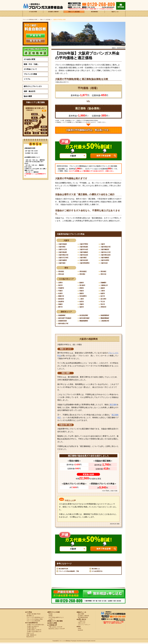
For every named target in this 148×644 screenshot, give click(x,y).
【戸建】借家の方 (31, 629)
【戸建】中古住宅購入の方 (33, 633)
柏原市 (103, 294)
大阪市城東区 (63, 261)
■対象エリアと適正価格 (55, 622)
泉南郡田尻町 (63, 322)
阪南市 (82, 283)
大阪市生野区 (105, 261)
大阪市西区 (62, 247)
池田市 (82, 308)
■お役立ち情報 (52, 624)
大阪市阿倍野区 (85, 263)
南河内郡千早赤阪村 (66, 319)
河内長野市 (84, 297)
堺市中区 (104, 275)
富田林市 (62, 300)
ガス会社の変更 (33, 14)
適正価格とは (96, 570)
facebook (80, 631)
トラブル (27, 79)
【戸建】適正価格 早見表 (33, 615)
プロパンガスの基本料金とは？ (35, 619)
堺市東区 (104, 272)
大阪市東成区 (63, 252)
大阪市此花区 (84, 261)
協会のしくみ (115, 14)
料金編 (50, 615)
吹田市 (82, 302)
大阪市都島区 (105, 258)
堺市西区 (62, 272)
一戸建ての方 (82, 622)
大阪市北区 (105, 263)
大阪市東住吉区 (106, 255)
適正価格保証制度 (82, 619)
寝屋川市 (62, 297)
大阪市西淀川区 (106, 247)
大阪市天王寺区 (64, 258)
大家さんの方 (30, 635)
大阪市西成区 (84, 247)
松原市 (61, 294)
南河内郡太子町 (64, 325)
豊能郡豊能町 (105, 319)
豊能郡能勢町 (84, 322)
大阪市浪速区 (63, 244)
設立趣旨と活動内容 (53, 14)
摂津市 (82, 289)
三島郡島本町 (105, 322)
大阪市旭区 (62, 263)
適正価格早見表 (64, 570)
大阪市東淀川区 (64, 255)
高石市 (61, 286)
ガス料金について (30, 69)
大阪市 (103, 244)
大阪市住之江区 (106, 252)
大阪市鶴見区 (105, 250)
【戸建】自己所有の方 (32, 628)
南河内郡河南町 (85, 319)
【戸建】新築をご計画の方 (33, 631)
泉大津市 (104, 300)
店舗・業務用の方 (31, 636)
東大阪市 (83, 286)
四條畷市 (104, 283)
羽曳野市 (62, 289)
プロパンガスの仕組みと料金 (34, 621)
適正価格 (113, 406)
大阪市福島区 (84, 252)
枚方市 (103, 297)
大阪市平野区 (84, 244)
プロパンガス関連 (30, 74)
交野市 (61, 283)
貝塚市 (82, 305)
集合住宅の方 (30, 638)
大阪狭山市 (105, 286)
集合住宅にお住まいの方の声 (56, 630)
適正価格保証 (94, 14)
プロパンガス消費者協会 (65, 642)
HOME (31, 19)
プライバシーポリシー (83, 626)
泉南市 (103, 289)
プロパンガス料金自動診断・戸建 (69, 573)
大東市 (103, 291)
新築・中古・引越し (31, 64)
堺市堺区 (83, 275)
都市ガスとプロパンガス (33, 86)
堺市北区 (62, 275)
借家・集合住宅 (29, 91)
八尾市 (82, 300)
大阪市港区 (84, 258)
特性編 (50, 617)
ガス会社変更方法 (97, 573)
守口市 (103, 302)
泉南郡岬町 (62, 316)
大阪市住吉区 (84, 255)
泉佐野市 (62, 302)
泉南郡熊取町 (105, 316)
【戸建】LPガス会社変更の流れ (35, 626)
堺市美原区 (84, 272)
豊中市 (61, 308)
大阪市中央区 (84, 250)
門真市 (61, 291)
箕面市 (82, 294)
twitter (79, 630)
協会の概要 (28, 96)
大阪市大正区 (63, 250)
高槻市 (61, 305)
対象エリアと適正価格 (74, 14)
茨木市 (103, 305)
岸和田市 (104, 308)
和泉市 (82, 291)
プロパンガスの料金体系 (33, 622)
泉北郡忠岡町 (84, 316)
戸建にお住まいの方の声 (55, 628)
